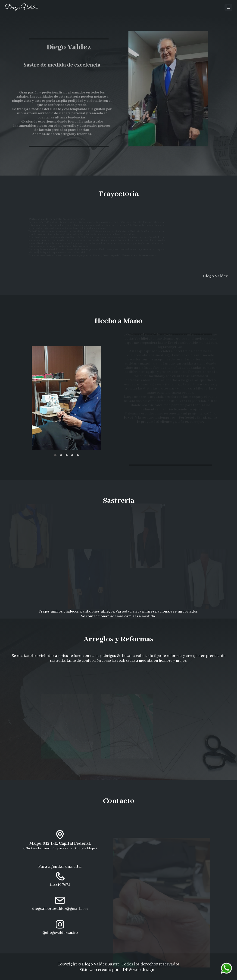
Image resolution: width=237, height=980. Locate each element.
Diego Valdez (21, 8)
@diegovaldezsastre (60, 933)
